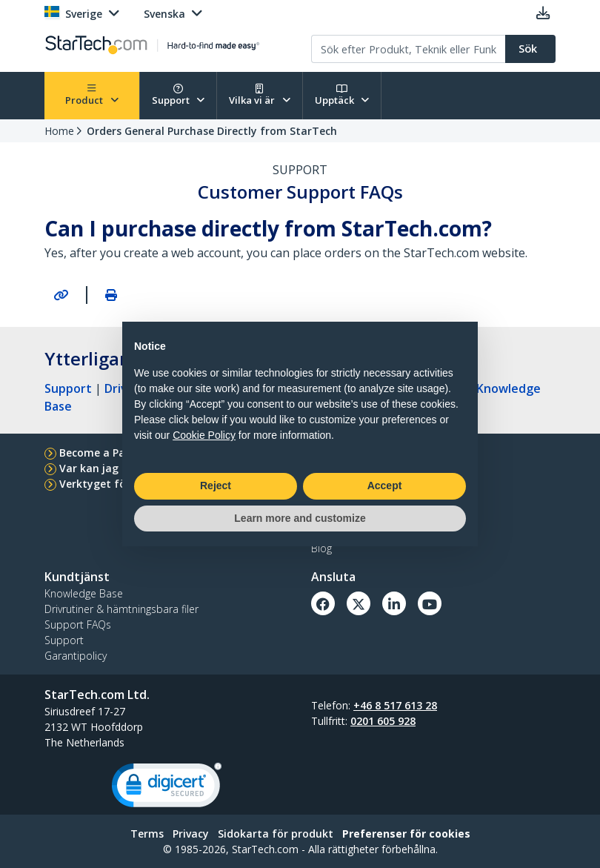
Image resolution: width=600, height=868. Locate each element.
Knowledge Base (84, 593)
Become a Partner (106, 453)
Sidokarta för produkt (276, 834)
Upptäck (342, 95)
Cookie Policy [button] (204, 435)
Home (59, 131)
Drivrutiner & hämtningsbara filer (121, 609)
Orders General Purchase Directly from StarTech (212, 131)
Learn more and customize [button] (300, 518)
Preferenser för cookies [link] (406, 834)
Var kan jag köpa (103, 468)
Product (92, 95)
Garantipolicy (76, 656)
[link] (167, 788)
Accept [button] (385, 486)
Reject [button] (216, 486)
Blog (321, 548)
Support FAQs (78, 625)
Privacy (191, 834)
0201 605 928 (383, 721)
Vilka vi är (260, 95)
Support (179, 95)
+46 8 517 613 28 (395, 705)
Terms (147, 834)
